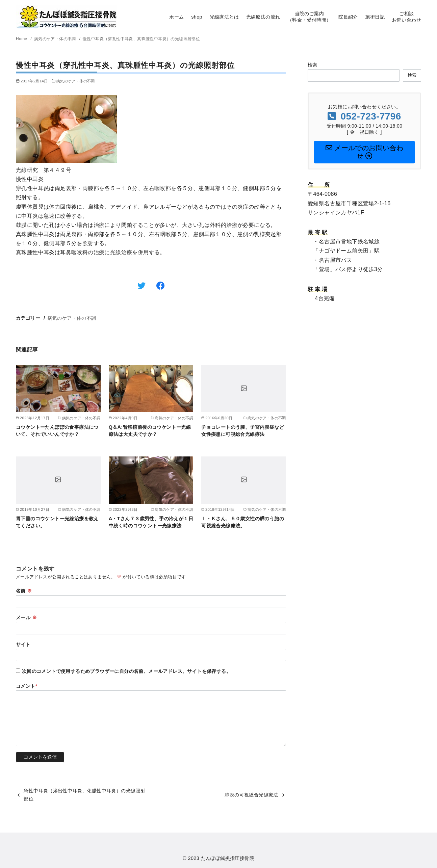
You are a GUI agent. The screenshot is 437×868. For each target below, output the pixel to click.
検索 (313, 65)
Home (22, 39)
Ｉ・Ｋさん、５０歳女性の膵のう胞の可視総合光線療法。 (243, 522)
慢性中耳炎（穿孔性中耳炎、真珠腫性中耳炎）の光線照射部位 (141, 39)
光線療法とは (224, 17)
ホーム (176, 17)
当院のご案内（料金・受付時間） (309, 17)
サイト (23, 645)
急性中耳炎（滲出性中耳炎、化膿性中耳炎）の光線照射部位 (84, 795)
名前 (24, 591)
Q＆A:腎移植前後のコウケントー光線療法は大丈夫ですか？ (150, 430)
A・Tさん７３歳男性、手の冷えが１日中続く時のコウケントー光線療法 (151, 522)
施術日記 (375, 17)
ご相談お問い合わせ (407, 17)
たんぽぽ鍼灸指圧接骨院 (228, 858)
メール (26, 617)
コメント (27, 686)
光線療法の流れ (263, 17)
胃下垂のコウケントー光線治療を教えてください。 (57, 522)
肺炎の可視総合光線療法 (251, 795)
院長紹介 (348, 17)
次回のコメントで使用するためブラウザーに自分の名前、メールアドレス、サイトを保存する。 (126, 671)
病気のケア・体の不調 (56, 39)
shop (197, 17)
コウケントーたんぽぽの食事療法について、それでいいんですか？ (57, 430)
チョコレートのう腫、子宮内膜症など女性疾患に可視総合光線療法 (243, 430)
